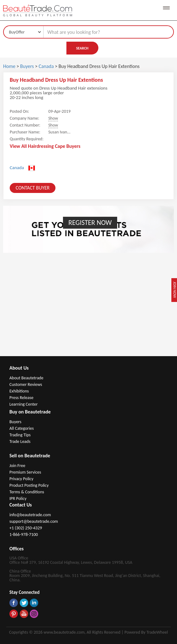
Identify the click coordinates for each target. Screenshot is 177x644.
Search (82, 48)
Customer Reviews (26, 384)
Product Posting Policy (29, 485)
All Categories (22, 428)
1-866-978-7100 (24, 535)
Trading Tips (20, 435)
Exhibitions (19, 391)
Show (53, 118)
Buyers (27, 66)
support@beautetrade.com (34, 521)
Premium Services (25, 472)
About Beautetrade (26, 378)
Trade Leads (20, 441)
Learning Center (23, 404)
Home (9, 66)
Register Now (90, 223)
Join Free (17, 466)
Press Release (21, 398)
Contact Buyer (33, 188)
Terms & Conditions (27, 492)
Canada (47, 66)
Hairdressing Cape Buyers (54, 146)
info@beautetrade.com (30, 515)
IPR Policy (18, 499)
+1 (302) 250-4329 (26, 528)
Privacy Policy (21, 479)
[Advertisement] (88, 309)
